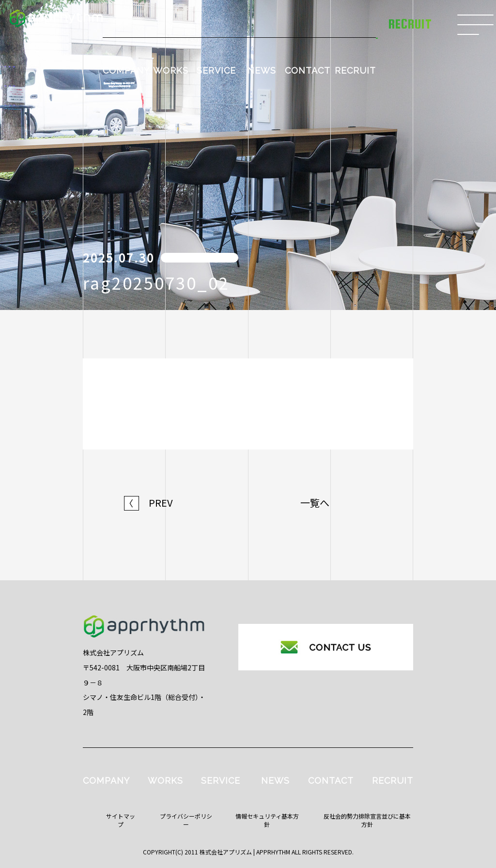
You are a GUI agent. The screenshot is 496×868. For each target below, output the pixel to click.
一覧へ (315, 503)
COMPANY (126, 70)
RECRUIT (355, 70)
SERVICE (216, 70)
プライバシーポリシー (186, 820)
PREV (148, 503)
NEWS (262, 70)
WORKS (171, 70)
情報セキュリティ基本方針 (267, 820)
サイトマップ (121, 820)
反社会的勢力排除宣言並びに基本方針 (367, 820)
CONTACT (308, 70)
